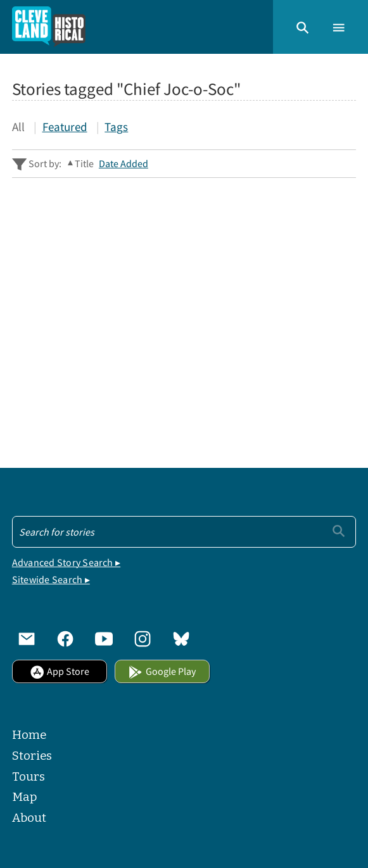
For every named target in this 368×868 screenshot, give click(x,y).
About (29, 818)
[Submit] (339, 531)
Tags (116, 127)
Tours (29, 777)
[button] (302, 27)
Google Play (162, 671)
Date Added (124, 164)
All (18, 127)
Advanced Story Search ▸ (66, 563)
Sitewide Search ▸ (51, 580)
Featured (65, 127)
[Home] (48, 27)
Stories (32, 756)
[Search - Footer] (184, 532)
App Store (60, 671)
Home (29, 735)
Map (24, 797)
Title (84, 164)
